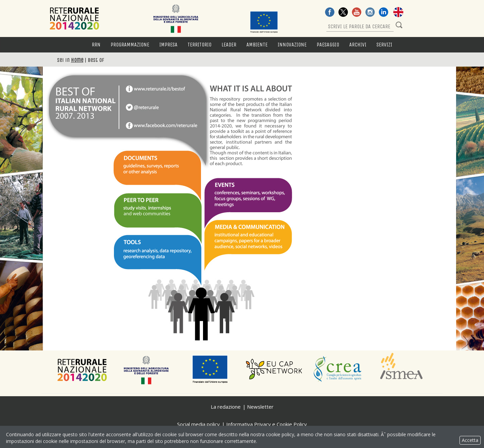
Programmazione (130, 45)
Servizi (384, 45)
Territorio (199, 45)
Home (77, 60)
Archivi (358, 45)
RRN (96, 45)
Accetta (470, 440)
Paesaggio (328, 45)
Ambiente (257, 45)
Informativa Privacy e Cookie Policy (267, 424)
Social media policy (198, 424)
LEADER (229, 45)
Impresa (168, 45)
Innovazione (292, 45)
